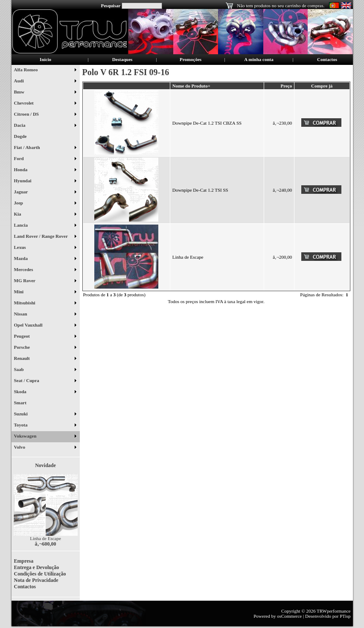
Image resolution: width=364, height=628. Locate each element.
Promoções (191, 59)
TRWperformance (333, 611)
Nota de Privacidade (36, 580)
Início (45, 59)
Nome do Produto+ (191, 86)
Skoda (45, 392)
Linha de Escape (45, 538)
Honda (45, 170)
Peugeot (45, 337)
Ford (45, 159)
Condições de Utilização (40, 574)
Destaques (122, 59)
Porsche (45, 348)
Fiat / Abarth (45, 148)
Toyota (45, 426)
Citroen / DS (45, 115)
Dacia (45, 126)
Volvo (45, 448)
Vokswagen (45, 437)
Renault (45, 359)
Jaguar (45, 193)
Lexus (45, 248)
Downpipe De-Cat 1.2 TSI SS (200, 190)
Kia (45, 215)
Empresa (24, 561)
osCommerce (289, 616)
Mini (45, 292)
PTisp (345, 616)
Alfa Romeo (45, 70)
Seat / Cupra (45, 381)
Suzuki (45, 415)
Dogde (24, 137)
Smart (24, 403)
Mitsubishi (45, 304)
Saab (45, 370)
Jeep (45, 204)
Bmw (45, 93)
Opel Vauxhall (45, 326)
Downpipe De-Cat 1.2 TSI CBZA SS (207, 123)
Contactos (327, 59)
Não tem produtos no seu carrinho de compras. (281, 6)
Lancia (45, 226)
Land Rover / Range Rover (45, 237)
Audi (45, 82)
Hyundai (45, 181)
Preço (286, 86)
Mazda (45, 259)
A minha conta (259, 59)
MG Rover (45, 281)
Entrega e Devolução (37, 567)
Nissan (45, 315)
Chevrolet (45, 104)
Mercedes (45, 270)
